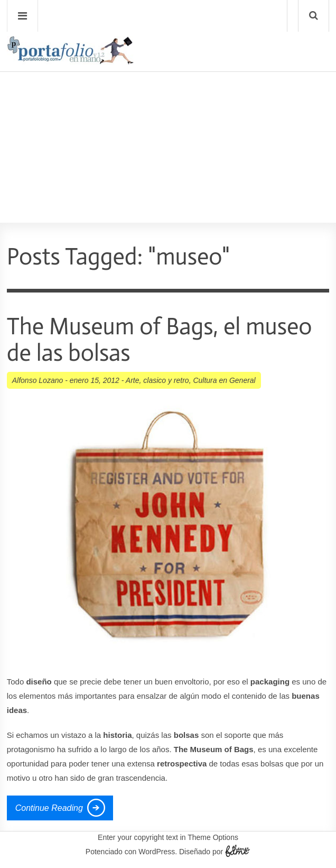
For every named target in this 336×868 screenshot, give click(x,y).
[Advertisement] (168, 117)
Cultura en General (224, 380)
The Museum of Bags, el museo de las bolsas (160, 340)
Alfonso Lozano (38, 380)
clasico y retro (166, 380)
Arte (133, 380)
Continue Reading (49, 808)
